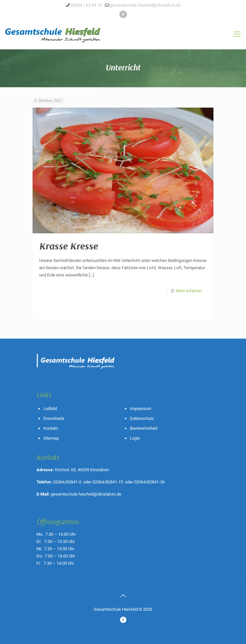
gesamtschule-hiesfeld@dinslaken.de (86, 494)
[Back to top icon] (123, 596)
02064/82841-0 (67, 482)
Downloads (54, 418)
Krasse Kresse (68, 246)
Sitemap (51, 438)
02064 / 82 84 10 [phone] (86, 5)
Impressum (141, 409)
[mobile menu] (237, 34)
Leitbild (50, 409)
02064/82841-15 (108, 482)
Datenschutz (142, 418)
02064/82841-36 (149, 482)
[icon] (123, 14)
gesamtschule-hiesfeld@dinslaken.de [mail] (145, 5)
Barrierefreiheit (144, 428)
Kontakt (51, 428)
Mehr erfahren (189, 291)
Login (135, 438)
